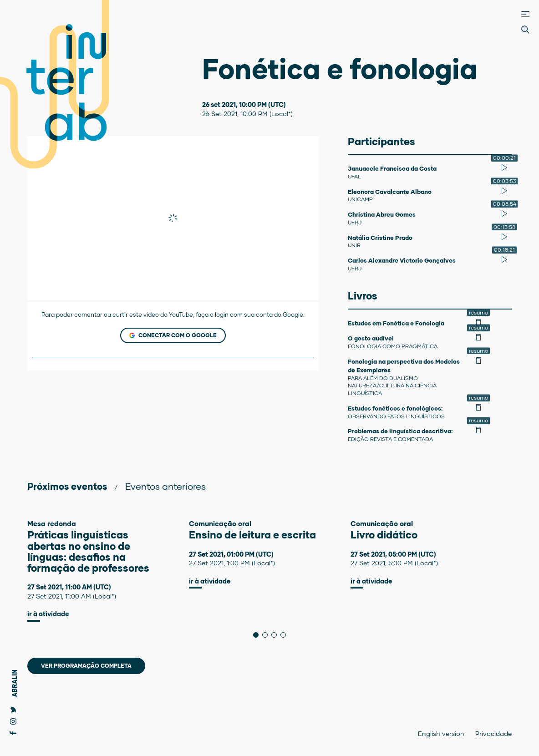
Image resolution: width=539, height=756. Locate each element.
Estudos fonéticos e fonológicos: (395, 408)
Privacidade (493, 733)
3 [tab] (277, 635)
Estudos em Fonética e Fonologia (396, 323)
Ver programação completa (86, 666)
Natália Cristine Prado (380, 238)
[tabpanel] (108, 571)
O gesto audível (371, 338)
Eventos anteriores (165, 486)
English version (441, 733)
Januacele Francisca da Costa (392, 168)
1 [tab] (258, 635)
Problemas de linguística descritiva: (400, 431)
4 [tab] (286, 635)
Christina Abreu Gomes (382, 214)
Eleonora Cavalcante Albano (390, 192)
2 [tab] (267, 635)
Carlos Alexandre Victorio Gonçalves (402, 260)
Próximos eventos (67, 486)
